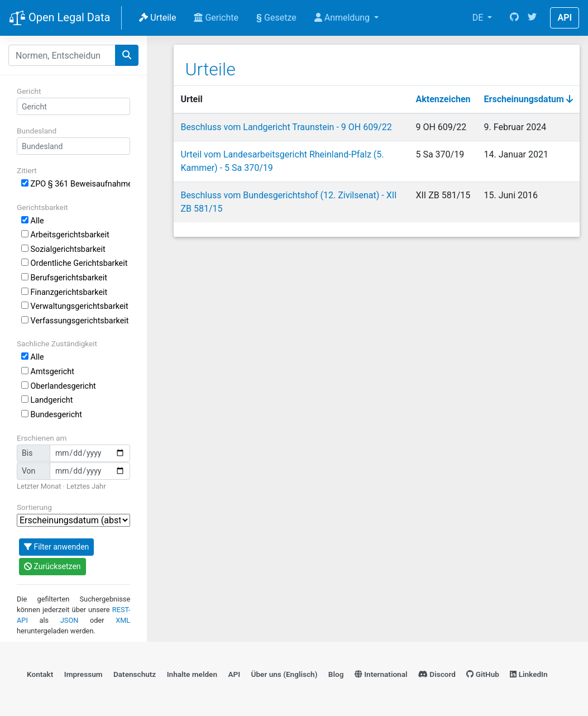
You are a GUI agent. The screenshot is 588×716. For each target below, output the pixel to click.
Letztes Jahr (86, 486)
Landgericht (47, 400)
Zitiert (27, 170)
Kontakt (40, 674)
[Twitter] (532, 18)
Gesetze (276, 18)
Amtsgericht (48, 372)
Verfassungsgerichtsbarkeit (75, 321)
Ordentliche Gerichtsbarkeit (74, 263)
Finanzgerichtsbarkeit (64, 292)
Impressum (83, 674)
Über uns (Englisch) (285, 674)
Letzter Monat (39, 486)
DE (479, 18)
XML (123, 620)
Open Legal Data (59, 18)
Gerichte (216, 18)
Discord (437, 674)
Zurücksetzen (52, 566)
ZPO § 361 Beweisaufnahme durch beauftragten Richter (76, 184)
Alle (33, 221)
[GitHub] (514, 18)
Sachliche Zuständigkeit (57, 343)
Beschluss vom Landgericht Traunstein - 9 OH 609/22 (286, 127)
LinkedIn (529, 674)
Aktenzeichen (443, 99)
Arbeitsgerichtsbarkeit (65, 235)
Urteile (157, 18)
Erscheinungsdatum (529, 99)
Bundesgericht (52, 415)
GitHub (483, 674)
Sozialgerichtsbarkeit (63, 249)
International (381, 674)
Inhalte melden (192, 674)
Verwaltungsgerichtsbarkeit (75, 306)
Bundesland (37, 131)
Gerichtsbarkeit (42, 207)
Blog (336, 674)
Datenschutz (135, 674)
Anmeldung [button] (343, 18)
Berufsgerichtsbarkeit (64, 278)
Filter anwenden (56, 547)
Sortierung (34, 507)
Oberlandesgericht (59, 386)
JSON (70, 620)
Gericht (29, 91)
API (565, 18)
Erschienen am (42, 438)
